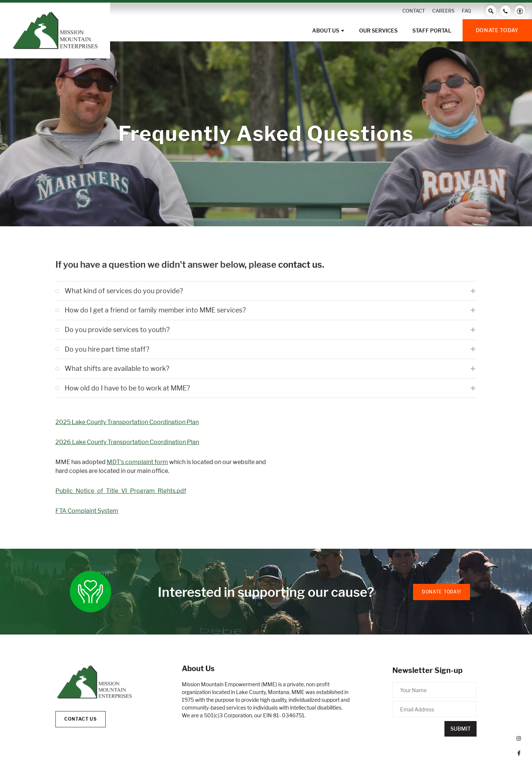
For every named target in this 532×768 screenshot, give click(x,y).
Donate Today (497, 30)
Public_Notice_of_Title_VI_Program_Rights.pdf (121, 491)
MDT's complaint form (137, 462)
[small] (519, 738)
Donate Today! (441, 592)
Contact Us (81, 719)
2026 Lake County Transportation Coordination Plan (127, 442)
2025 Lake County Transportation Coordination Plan (127, 422)
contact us (300, 265)
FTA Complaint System (87, 511)
